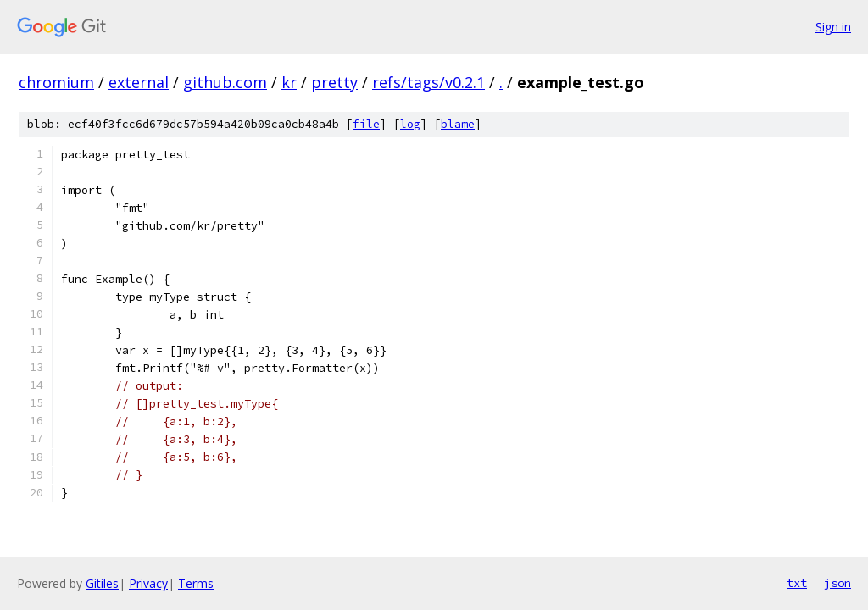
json (837, 583)
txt (797, 583)
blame (458, 124)
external (139, 82)
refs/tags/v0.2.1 (428, 82)
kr (289, 82)
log (410, 124)
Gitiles (102, 583)
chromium (56, 82)
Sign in (833, 27)
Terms (196, 583)
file (366, 124)
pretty (334, 82)
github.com (225, 82)
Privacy (148, 583)
